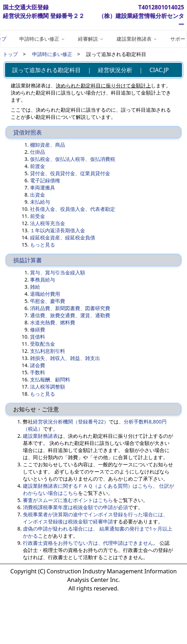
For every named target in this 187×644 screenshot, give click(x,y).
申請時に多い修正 (52, 54)
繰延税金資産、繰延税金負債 (63, 237)
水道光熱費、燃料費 (53, 322)
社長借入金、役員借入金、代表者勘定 (73, 209)
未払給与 (40, 202)
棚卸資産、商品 (48, 145)
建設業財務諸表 (40, 436)
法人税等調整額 (48, 387)
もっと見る (43, 245)
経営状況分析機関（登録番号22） (71, 422)
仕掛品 (38, 152)
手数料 (38, 372)
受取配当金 (43, 344)
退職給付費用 (45, 294)
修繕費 (38, 329)
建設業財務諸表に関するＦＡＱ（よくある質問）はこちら (88, 486)
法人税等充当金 (48, 223)
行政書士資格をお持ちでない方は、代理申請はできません (88, 543)
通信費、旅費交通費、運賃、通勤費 (70, 315)
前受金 (38, 216)
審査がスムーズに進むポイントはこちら (68, 500)
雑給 (35, 287)
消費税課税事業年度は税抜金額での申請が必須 (75, 507)
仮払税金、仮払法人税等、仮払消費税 (73, 159)
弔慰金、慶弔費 (48, 301)
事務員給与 (43, 280)
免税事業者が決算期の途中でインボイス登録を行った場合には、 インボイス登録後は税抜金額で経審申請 (95, 518)
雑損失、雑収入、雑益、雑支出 (65, 358)
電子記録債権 (45, 180)
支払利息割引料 (48, 351)
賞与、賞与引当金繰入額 (58, 272)
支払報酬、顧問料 (50, 379)
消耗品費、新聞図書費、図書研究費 (70, 308)
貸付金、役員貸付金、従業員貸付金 (70, 173)
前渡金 (38, 166)
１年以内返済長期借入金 (58, 230)
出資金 (38, 195)
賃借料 (38, 337)
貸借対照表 (28, 132)
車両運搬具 (43, 187)
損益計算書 (28, 260)
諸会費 (38, 365)
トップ (10, 54)
